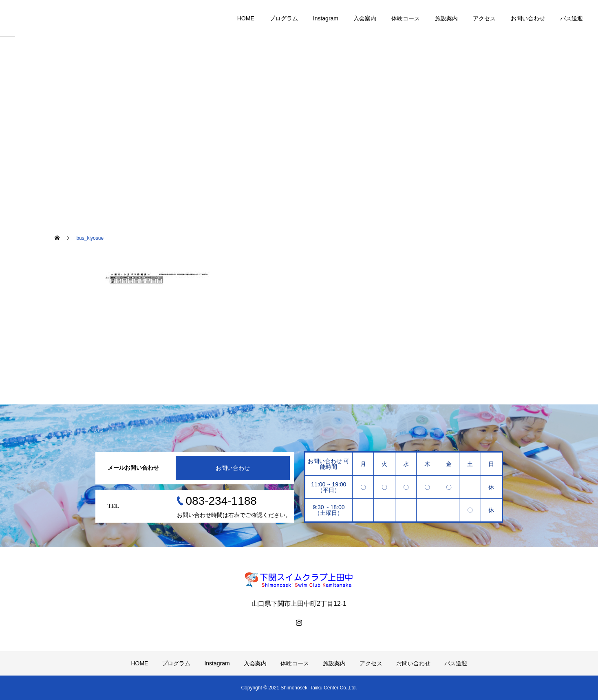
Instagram (326, 18)
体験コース (406, 18)
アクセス (484, 18)
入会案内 (365, 18)
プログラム (284, 18)
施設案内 (446, 18)
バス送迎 (572, 18)
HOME (246, 18)
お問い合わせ (528, 18)
